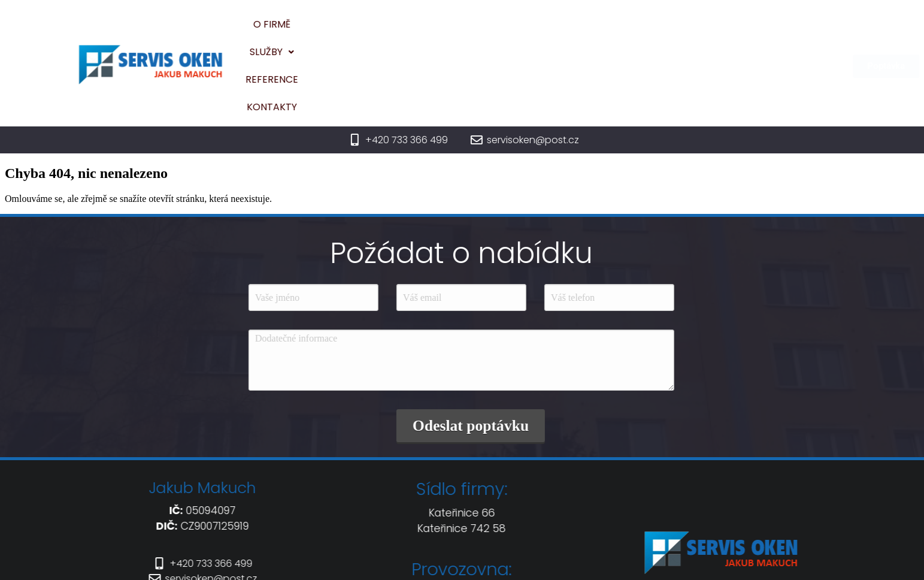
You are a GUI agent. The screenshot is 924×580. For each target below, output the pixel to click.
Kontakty (605, 31)
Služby (465, 31)
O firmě (404, 31)
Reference (534, 31)
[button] (465, 32)
